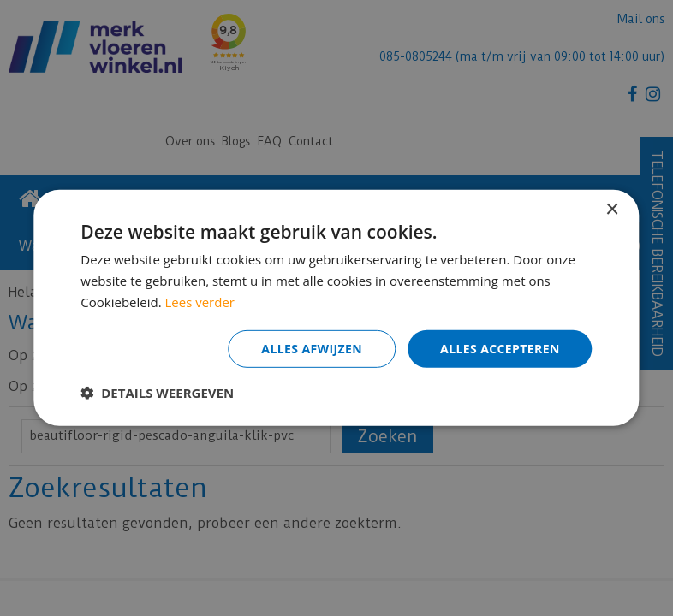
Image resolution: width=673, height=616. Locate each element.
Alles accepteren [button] (500, 348)
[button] (157, 393)
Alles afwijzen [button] (312, 348)
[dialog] (336, 308)
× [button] (612, 210)
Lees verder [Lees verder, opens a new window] (200, 302)
